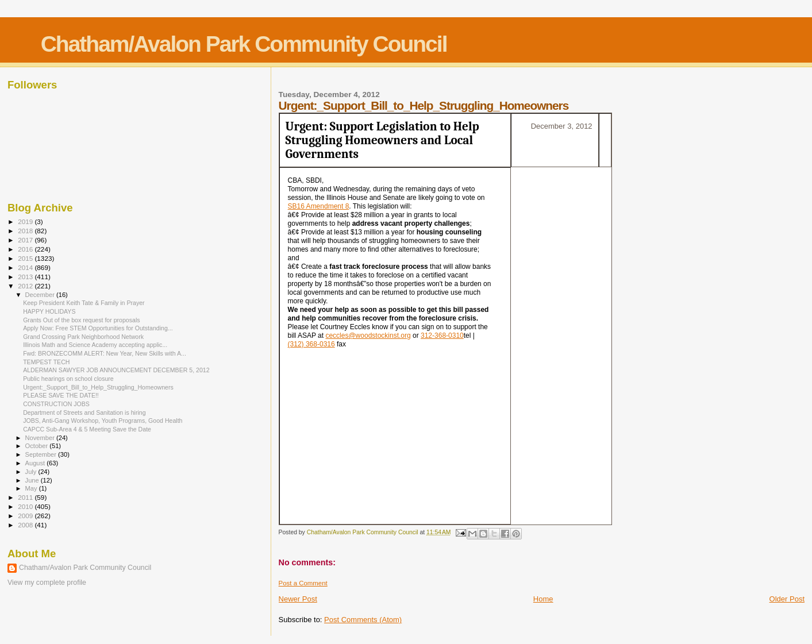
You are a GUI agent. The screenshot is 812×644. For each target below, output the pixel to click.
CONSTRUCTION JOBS (56, 404)
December (41, 295)
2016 (26, 249)
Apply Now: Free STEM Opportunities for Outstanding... (98, 328)
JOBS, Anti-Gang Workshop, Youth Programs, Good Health (103, 421)
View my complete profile (47, 583)
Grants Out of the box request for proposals (81, 320)
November (41, 438)
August (36, 463)
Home (543, 599)
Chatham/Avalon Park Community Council (244, 44)
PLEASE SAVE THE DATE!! (61, 395)
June (33, 480)
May (32, 488)
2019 (26, 221)
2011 (26, 497)
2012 (26, 286)
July (32, 472)
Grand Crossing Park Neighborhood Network (83, 337)
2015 (26, 258)
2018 (26, 231)
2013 (26, 277)
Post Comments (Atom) (363, 620)
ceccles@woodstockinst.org (368, 336)
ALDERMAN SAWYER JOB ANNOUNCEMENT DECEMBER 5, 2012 (116, 370)
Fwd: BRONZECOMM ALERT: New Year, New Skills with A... (105, 353)
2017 (26, 240)
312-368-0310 (442, 336)
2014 (26, 267)
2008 (26, 525)
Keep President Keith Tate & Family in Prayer (84, 303)
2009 (26, 516)
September (42, 454)
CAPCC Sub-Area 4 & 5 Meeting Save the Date (87, 429)
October (38, 446)
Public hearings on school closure (68, 379)
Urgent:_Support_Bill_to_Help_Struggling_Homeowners (98, 387)
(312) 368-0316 (311, 344)
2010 (26, 506)
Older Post (787, 599)
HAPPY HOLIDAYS (49, 311)
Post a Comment (303, 583)
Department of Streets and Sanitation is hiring (84, 412)
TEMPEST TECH (46, 362)
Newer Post (298, 599)
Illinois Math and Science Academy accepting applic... (95, 345)
